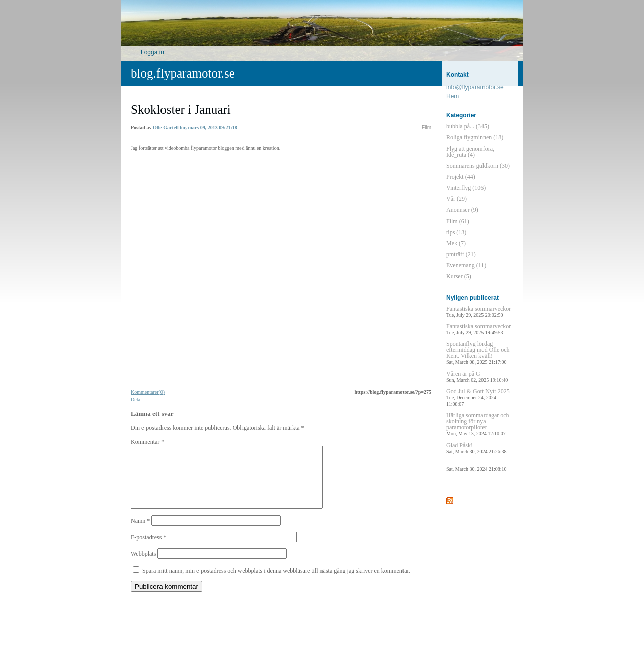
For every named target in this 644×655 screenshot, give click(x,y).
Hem (453, 96)
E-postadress (148, 549)
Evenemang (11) (466, 265)
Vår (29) (457, 199)
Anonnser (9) (462, 210)
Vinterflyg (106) (466, 188)
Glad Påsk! (476, 448)
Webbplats (143, 566)
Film (426, 128)
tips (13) (456, 232)
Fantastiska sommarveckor (478, 311)
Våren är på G (477, 376)
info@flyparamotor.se (475, 87)
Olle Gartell (166, 128)
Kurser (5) (459, 276)
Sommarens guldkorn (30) (478, 166)
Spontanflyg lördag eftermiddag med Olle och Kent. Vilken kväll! (478, 353)
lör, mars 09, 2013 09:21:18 (209, 128)
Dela (136, 399)
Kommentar (147, 442)
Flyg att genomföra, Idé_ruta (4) (470, 152)
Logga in (152, 52)
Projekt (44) (461, 177)
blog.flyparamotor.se (183, 73)
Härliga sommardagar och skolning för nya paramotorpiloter (478, 424)
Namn (140, 533)
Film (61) (458, 221)
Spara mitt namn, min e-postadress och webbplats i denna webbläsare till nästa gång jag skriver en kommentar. (276, 583)
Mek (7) (456, 243)
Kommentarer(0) (148, 392)
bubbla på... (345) (468, 126)
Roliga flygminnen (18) (475, 137)
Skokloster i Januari (181, 110)
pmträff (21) (461, 254)
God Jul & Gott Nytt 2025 (478, 397)
